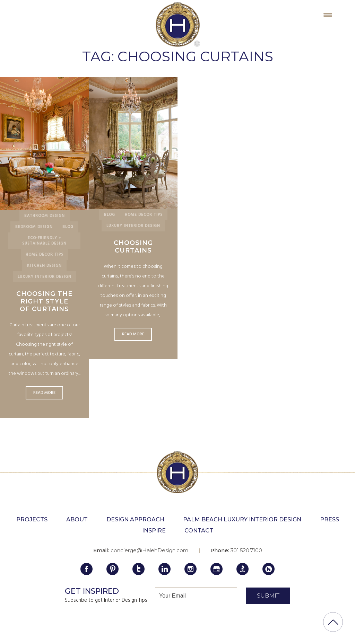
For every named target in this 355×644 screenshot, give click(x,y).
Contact (199, 531)
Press (330, 519)
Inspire (154, 531)
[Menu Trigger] (328, 15)
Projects (32, 519)
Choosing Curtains (133, 247)
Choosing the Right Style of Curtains (44, 301)
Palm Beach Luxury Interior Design (242, 519)
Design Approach (135, 519)
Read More (44, 393)
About (77, 519)
